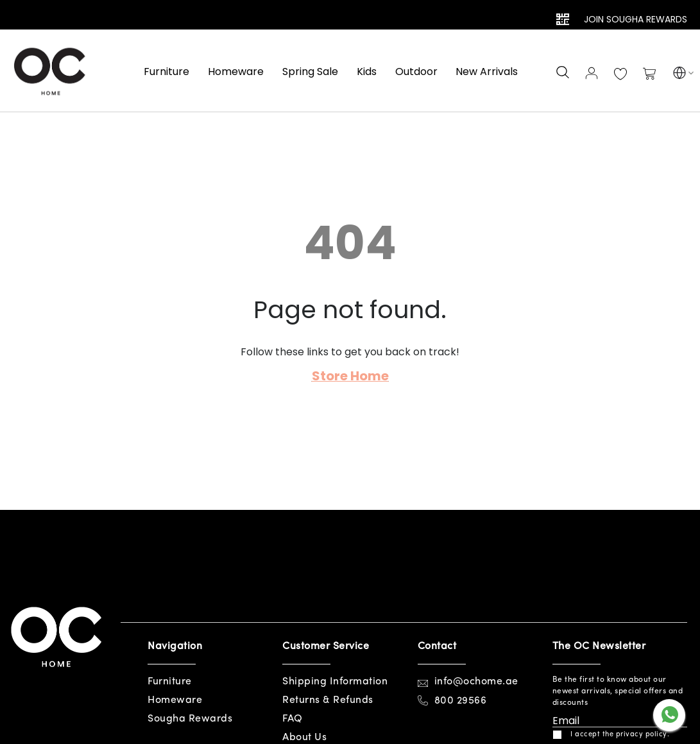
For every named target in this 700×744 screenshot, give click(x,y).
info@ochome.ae (476, 682)
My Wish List (620, 74)
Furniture (170, 682)
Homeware (175, 700)
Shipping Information (335, 682)
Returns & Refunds (328, 700)
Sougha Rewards (190, 719)
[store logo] (51, 71)
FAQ (293, 719)
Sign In (592, 73)
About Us (304, 738)
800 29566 (461, 701)
